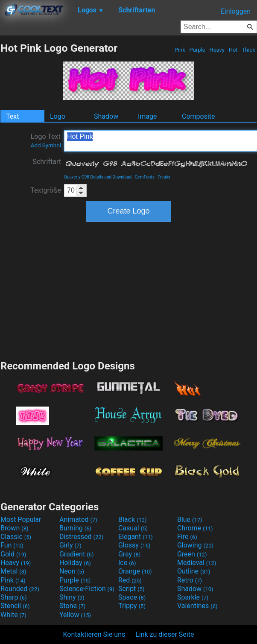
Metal (13, 571)
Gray (129, 554)
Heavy (217, 50)
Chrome (195, 528)
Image (147, 116)
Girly (70, 545)
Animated (78, 520)
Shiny (72, 597)
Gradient (76, 554)
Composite (199, 116)
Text (12, 116)
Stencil (15, 606)
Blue (190, 520)
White (13, 615)
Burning (75, 528)
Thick (248, 50)
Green (192, 554)
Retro (190, 580)
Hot (233, 50)
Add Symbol (46, 145)
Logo (58, 116)
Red (130, 580)
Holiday (75, 563)
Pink (180, 50)
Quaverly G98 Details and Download (98, 177)
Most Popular (21, 520)
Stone (72, 606)
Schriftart (47, 162)
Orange (135, 571)
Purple (197, 50)
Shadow (106, 116)
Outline (194, 571)
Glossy (134, 545)
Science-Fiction (87, 589)
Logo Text (46, 141)
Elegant (136, 537)
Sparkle (193, 597)
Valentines (197, 606)
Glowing (195, 545)
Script (131, 589)
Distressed (81, 537)
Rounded (20, 589)
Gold (13, 554)
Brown (14, 528)
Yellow (75, 615)
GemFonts (145, 177)
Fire (187, 537)
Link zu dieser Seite (165, 634)
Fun (12, 545)
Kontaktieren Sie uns (94, 634)
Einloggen (236, 11)
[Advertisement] (128, 290)
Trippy (132, 606)
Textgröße (46, 190)
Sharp (14, 597)
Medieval (197, 563)
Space (132, 597)
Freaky (164, 177)
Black (133, 520)
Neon (72, 571)
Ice (127, 563)
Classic (16, 537)
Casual (133, 528)
